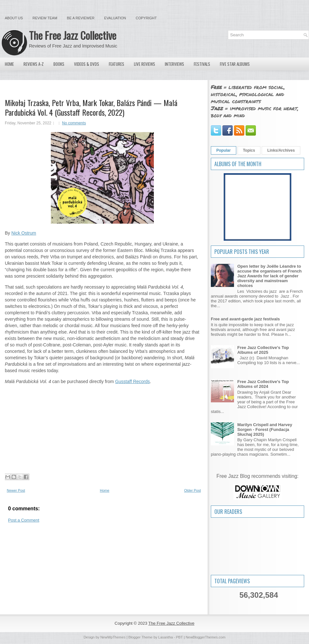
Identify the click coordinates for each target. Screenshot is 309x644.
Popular (224, 150)
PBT (179, 637)
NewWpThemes (113, 637)
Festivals (202, 64)
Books (59, 64)
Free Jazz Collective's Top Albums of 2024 (263, 384)
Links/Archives (281, 150)
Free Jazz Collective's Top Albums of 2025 (263, 350)
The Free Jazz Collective (73, 35)
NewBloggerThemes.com (206, 637)
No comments (74, 123)
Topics (249, 150)
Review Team (45, 18)
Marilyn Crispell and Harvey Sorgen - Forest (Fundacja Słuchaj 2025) (265, 429)
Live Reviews (145, 64)
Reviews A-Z (34, 64)
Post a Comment (24, 520)
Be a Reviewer (81, 18)
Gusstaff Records (133, 381)
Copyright (146, 18)
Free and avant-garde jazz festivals (245, 319)
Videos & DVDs (87, 64)
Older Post (192, 490)
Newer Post (16, 490)
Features (117, 64)
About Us (14, 18)
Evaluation (115, 18)
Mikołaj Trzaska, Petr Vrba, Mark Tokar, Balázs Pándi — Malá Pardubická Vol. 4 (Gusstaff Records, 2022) (91, 107)
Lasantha (166, 637)
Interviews (174, 64)
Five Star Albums (235, 64)
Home (9, 64)
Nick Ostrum (24, 233)
